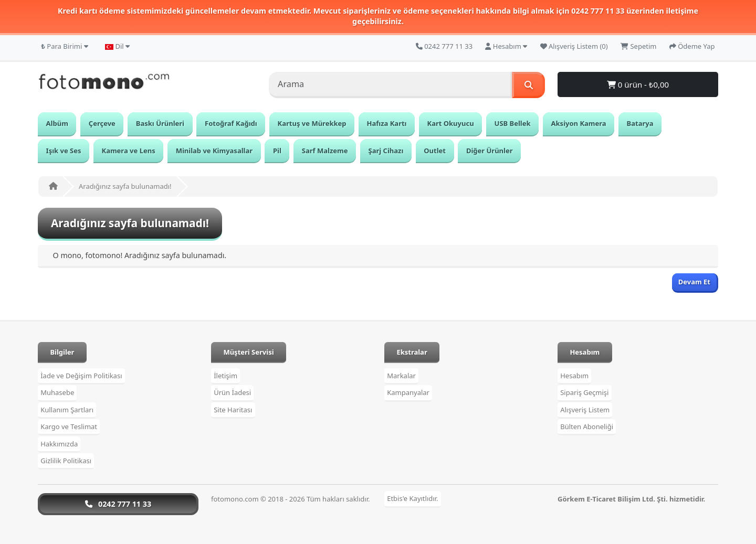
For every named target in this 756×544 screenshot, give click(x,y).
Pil (277, 151)
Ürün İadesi (232, 392)
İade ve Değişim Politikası (81, 376)
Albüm (57, 123)
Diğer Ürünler (490, 151)
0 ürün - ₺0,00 (638, 84)
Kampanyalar (408, 392)
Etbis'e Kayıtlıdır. (412, 499)
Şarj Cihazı (386, 151)
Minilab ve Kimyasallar (214, 151)
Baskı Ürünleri (160, 123)
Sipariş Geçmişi (584, 392)
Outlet (435, 151)
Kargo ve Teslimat (69, 426)
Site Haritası (233, 410)
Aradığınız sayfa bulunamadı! (125, 186)
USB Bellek (513, 123)
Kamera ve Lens (129, 151)
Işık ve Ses (64, 151)
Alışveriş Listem (585, 410)
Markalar (401, 376)
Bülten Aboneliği (587, 426)
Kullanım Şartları (67, 410)
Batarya (640, 123)
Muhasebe (57, 392)
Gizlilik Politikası (66, 461)
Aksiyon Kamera (579, 123)
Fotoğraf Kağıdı (231, 123)
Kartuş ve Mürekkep (312, 123)
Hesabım (574, 376)
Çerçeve (102, 123)
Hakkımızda (59, 444)
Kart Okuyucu (451, 123)
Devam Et (694, 282)
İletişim (225, 376)
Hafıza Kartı (387, 123)
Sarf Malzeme (325, 151)
